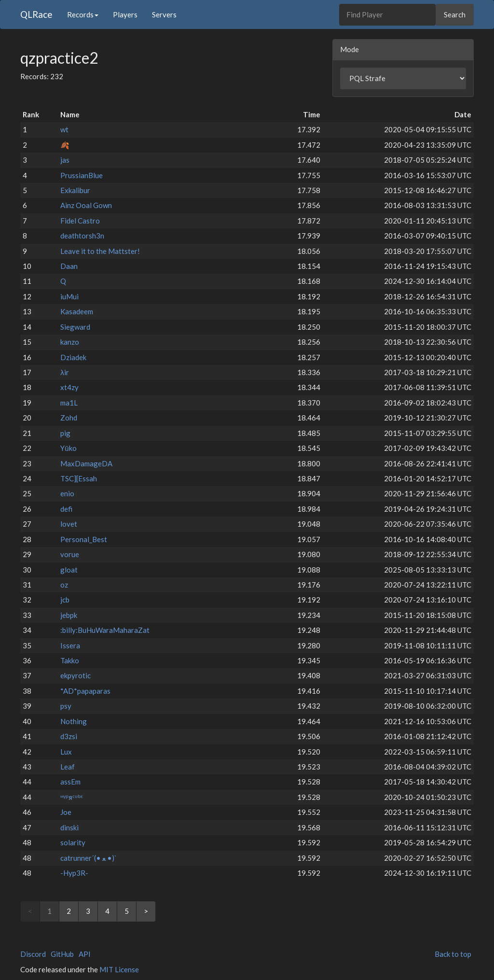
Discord (33, 954)
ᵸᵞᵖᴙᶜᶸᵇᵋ (72, 797)
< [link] (30, 911)
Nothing (74, 721)
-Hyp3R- (74, 873)
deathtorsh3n (82, 236)
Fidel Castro (80, 221)
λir (65, 372)
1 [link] (49, 911)
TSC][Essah (79, 478)
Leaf (68, 767)
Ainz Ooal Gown (86, 205)
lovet (69, 524)
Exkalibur (75, 190)
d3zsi (69, 736)
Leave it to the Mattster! (100, 251)
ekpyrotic (75, 675)
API (85, 954)
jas (65, 160)
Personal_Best (84, 539)
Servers (164, 14)
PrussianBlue (82, 175)
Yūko (68, 448)
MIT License (119, 969)
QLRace (36, 14)
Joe (66, 812)
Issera (70, 645)
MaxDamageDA (86, 463)
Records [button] (83, 14)
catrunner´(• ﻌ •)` (89, 858)
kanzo (70, 342)
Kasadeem (77, 311)
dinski (69, 827)
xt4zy (69, 387)
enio (67, 493)
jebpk (69, 615)
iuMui (69, 296)
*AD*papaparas (85, 691)
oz (64, 585)
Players (125, 14)
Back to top (453, 954)
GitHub (62, 954)
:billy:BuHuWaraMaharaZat (105, 630)
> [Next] (146, 911)
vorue (70, 554)
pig (65, 433)
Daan (69, 266)
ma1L (69, 403)
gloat (69, 570)
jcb (65, 600)
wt (64, 129)
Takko (70, 660)
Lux (66, 752)
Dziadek (73, 357)
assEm (70, 782)
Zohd (69, 418)
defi (66, 509)
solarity (73, 842)
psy (66, 706)
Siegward (75, 327)
